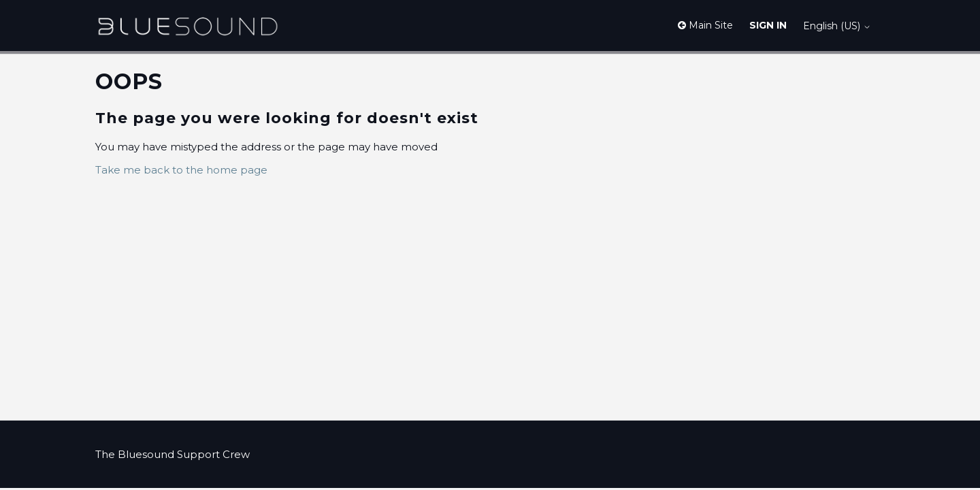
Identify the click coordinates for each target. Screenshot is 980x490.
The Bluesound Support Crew (173, 454)
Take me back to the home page (181, 170)
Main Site (705, 25)
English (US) (837, 26)
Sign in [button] (768, 25)
